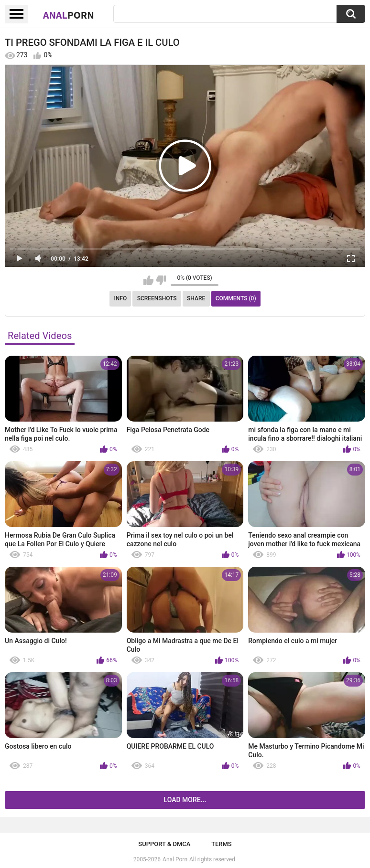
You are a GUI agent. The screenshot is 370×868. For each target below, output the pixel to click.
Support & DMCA (164, 844)
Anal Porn (175, 859)
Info (120, 298)
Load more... (185, 800)
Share (196, 298)
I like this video (148, 280)
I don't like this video (161, 280)
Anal (69, 15)
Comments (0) (236, 298)
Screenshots (157, 298)
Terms (222, 844)
